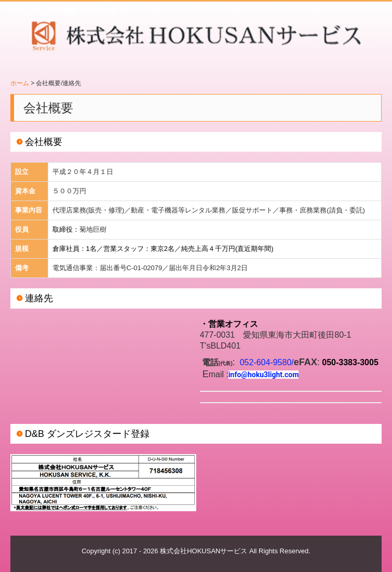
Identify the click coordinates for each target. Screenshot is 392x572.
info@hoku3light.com (263, 375)
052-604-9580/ (267, 362)
